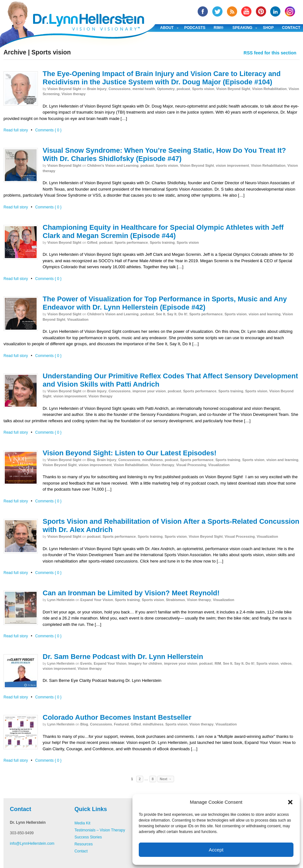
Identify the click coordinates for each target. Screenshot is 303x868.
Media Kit (82, 823)
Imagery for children (145, 663)
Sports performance (131, 242)
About (167, 28)
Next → (166, 779)
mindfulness (153, 460)
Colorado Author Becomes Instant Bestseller (117, 717)
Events (86, 663)
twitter (217, 11)
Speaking (242, 28)
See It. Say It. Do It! (172, 314)
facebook (203, 11)
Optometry (166, 89)
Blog (91, 460)
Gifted (92, 242)
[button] (290, 802)
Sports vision (203, 89)
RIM (218, 663)
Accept (216, 850)
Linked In (275, 11)
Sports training (162, 242)
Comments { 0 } (49, 130)
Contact (81, 851)
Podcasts (195, 28)
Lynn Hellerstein (61, 600)
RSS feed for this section (270, 53)
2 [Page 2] (140, 779)
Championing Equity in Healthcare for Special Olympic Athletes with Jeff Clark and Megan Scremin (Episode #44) (163, 231)
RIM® (218, 28)
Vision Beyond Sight (64, 89)
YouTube (246, 11)
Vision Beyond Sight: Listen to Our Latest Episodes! (130, 453)
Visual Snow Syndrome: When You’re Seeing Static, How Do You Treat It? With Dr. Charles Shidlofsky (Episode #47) (164, 154)
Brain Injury (97, 89)
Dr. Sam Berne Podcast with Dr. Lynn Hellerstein (123, 657)
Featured (121, 724)
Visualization (78, 319)
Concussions (120, 89)
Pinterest (261, 11)
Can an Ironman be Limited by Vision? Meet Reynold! (131, 593)
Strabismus (175, 600)
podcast (183, 89)
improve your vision (149, 391)
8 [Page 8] (153, 779)
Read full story (16, 130)
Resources (84, 844)
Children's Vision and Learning (113, 165)
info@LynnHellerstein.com (32, 843)
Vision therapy (74, 94)
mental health (144, 89)
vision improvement (232, 165)
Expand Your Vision (97, 600)
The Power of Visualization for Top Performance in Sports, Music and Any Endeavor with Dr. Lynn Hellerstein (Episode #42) (165, 303)
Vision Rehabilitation (269, 89)
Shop (268, 28)
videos (286, 663)
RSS (232, 11)
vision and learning (264, 314)
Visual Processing (191, 465)
